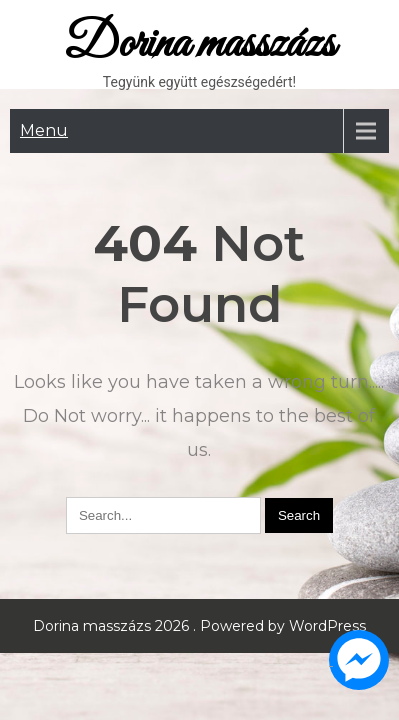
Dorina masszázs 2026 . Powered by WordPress (199, 626)
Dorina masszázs (199, 44)
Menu (44, 130)
